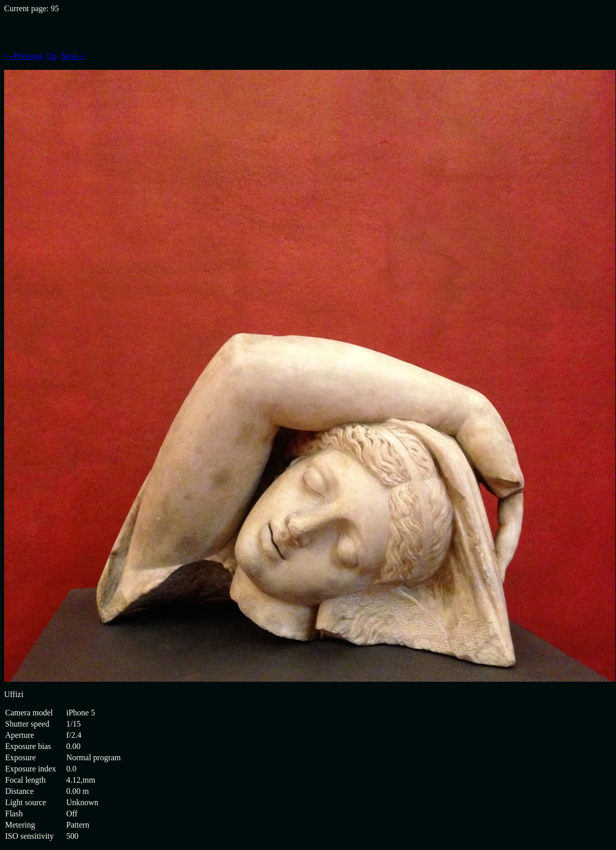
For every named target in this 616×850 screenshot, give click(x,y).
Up (52, 56)
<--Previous (23, 56)
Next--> (74, 56)
